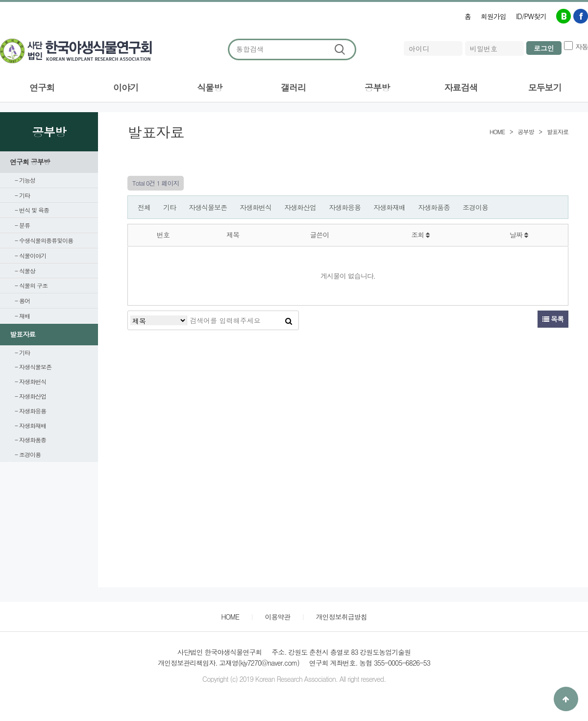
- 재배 (22, 316)
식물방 (209, 87)
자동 (582, 47)
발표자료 (23, 334)
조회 (420, 235)
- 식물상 (25, 271)
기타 (170, 207)
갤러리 (293, 87)
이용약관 (277, 617)
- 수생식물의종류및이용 (44, 240)
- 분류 (22, 225)
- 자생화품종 (30, 440)
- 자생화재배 (30, 425)
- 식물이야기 (30, 255)
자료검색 (461, 87)
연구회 (42, 87)
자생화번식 (256, 207)
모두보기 (545, 87)
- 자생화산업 (30, 396)
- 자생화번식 (30, 381)
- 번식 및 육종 (32, 210)
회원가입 (493, 16)
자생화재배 (389, 207)
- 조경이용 (28, 454)
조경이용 (475, 207)
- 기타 (22, 195)
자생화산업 (300, 207)
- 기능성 (25, 180)
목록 (553, 319)
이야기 (126, 87)
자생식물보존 (208, 207)
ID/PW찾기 (531, 16)
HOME (230, 617)
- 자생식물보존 (33, 367)
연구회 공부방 (30, 162)
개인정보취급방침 (342, 617)
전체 (144, 207)
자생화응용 (345, 207)
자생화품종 (434, 207)
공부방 (377, 87)
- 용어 (22, 300)
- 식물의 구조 (31, 285)
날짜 (519, 235)
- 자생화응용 (30, 411)
